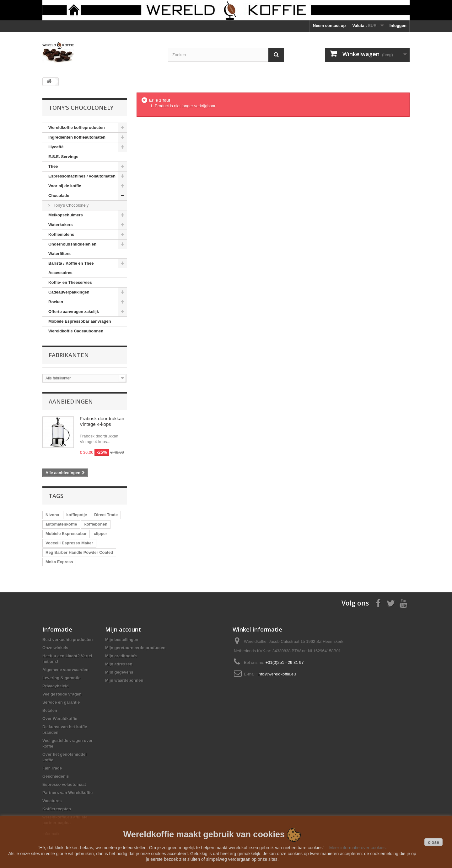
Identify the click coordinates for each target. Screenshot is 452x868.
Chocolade (59, 196)
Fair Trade (52, 768)
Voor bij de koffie (65, 186)
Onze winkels (55, 648)
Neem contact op (329, 26)
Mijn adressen (119, 664)
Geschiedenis (56, 776)
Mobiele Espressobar (66, 534)
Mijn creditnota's (121, 656)
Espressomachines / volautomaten (82, 176)
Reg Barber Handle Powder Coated (79, 552)
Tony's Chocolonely (70, 205)
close (433, 842)
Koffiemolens (61, 234)
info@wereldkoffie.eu (277, 674)
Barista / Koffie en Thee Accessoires (71, 268)
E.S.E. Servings (63, 157)
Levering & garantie (61, 678)
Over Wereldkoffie (60, 719)
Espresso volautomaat (64, 784)
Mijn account (123, 629)
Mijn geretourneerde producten (135, 648)
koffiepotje (77, 515)
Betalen (50, 710)
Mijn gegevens (119, 672)
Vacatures (52, 801)
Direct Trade (106, 515)
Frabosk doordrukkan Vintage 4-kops (102, 421)
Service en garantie (61, 702)
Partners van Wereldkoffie (67, 793)
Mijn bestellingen (122, 640)
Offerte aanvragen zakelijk (74, 312)
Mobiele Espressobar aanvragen (80, 321)
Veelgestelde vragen (62, 694)
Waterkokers (61, 225)
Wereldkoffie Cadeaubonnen (76, 331)
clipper (101, 534)
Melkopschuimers (66, 215)
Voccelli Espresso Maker (69, 543)
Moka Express (59, 562)
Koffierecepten (57, 809)
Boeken (56, 302)
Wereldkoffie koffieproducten (77, 127)
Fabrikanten (69, 355)
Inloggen (398, 26)
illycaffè (56, 147)
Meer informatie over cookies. (358, 848)
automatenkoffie (61, 524)
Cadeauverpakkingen (69, 292)
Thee (53, 166)
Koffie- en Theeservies (70, 282)
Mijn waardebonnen (124, 680)
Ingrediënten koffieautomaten (77, 137)
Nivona (52, 515)
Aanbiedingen (71, 401)
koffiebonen (96, 524)
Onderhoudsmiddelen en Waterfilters (72, 249)
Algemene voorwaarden (65, 670)
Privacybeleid (56, 686)
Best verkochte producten (67, 640)
